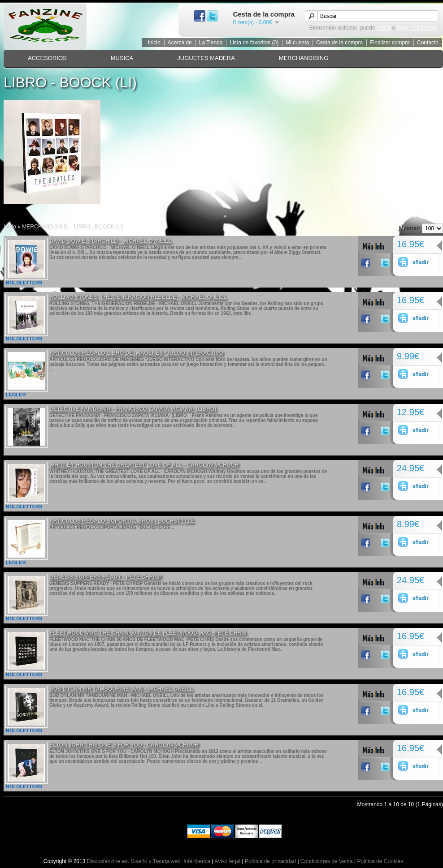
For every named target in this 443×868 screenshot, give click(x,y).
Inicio (154, 43)
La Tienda (211, 43)
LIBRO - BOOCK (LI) (99, 227)
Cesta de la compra (339, 43)
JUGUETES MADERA (206, 58)
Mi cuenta (297, 43)
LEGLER (16, 395)
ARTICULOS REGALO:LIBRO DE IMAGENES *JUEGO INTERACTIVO (136, 353)
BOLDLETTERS (24, 283)
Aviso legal (227, 861)
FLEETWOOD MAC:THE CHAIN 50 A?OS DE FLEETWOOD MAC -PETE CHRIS (148, 633)
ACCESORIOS (47, 58)
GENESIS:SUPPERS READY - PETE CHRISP (106, 577)
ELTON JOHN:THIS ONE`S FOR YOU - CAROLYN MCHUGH (124, 745)
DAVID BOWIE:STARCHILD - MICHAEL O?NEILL (111, 241)
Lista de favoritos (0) (254, 43)
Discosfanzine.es (107, 861)
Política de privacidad (270, 861)
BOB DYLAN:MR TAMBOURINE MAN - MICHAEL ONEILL (121, 689)
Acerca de (180, 43)
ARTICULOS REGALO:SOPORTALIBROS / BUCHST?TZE (122, 521)
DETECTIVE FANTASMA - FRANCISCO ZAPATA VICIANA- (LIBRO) (133, 409)
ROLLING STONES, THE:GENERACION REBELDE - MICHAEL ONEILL (138, 297)
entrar (384, 28)
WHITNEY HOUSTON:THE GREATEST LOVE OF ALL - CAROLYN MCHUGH (144, 465)
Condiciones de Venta (327, 861)
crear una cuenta (417, 28)
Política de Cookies (380, 861)
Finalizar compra (390, 43)
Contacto (428, 43)
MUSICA (122, 58)
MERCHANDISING (304, 58)
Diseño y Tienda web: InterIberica (170, 861)
